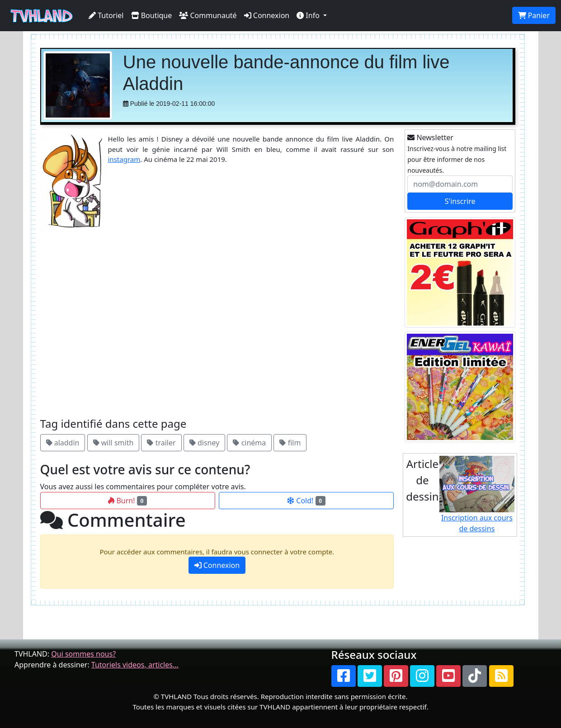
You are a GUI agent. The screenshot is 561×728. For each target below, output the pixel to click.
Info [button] (309, 15)
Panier (534, 15)
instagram (124, 159)
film (290, 443)
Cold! (306, 501)
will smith (113, 443)
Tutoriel (106, 15)
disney (205, 443)
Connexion (267, 15)
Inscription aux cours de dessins (477, 495)
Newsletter (430, 137)
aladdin (63, 443)
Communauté (208, 15)
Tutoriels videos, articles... (135, 665)
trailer (161, 443)
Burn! (127, 501)
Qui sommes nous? (83, 654)
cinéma (249, 443)
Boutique (152, 15)
